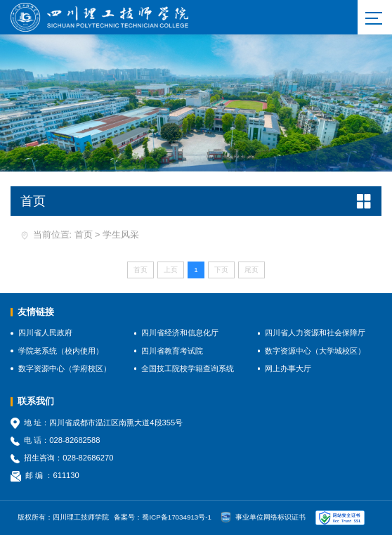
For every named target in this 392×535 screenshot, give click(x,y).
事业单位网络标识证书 (263, 517)
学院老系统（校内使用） (61, 351)
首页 (84, 235)
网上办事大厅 (288, 368)
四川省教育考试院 (172, 351)
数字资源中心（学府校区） (65, 368)
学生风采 (121, 235)
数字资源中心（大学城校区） (315, 351)
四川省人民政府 (45, 333)
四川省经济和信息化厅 (180, 333)
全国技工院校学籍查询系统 (188, 368)
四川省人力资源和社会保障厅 (315, 333)
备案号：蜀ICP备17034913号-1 (163, 517)
